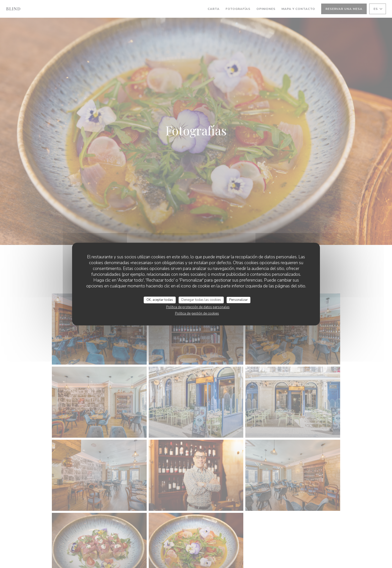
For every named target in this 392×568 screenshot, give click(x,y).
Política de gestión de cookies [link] (197, 313)
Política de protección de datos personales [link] (198, 307)
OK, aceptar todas (160, 300)
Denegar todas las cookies (201, 300)
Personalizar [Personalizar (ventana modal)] (238, 300)
